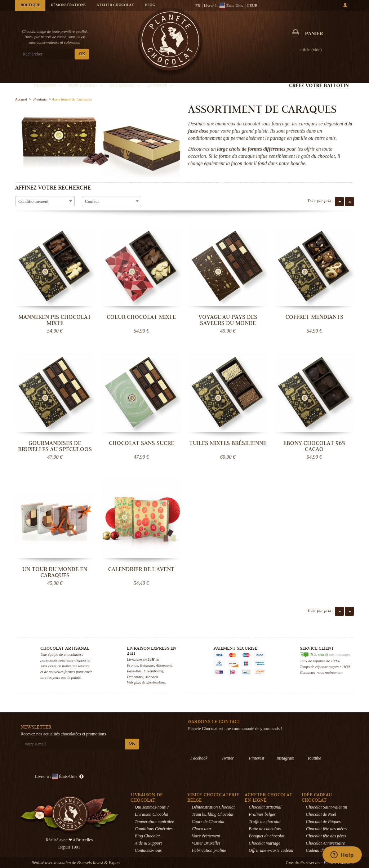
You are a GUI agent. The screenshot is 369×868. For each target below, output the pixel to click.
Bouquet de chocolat (267, 836)
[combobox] (45, 201)
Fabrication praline (209, 850)
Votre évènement (206, 836)
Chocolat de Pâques (323, 822)
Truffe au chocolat (265, 822)
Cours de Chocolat (208, 822)
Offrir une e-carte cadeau (271, 850)
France (132, 665)
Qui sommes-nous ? (152, 807)
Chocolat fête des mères (327, 829)
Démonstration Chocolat (213, 807)
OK (82, 54)
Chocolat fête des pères (326, 836)
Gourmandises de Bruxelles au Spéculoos (55, 446)
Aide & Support (148, 843)
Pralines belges (262, 814)
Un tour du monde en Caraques (55, 572)
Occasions (125, 86)
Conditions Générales (154, 829)
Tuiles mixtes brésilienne (228, 443)
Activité (160, 86)
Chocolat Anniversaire (325, 843)
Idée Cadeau (86, 86)
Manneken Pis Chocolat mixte (55, 320)
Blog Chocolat (147, 836)
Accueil (21, 99)
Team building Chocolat (213, 814)
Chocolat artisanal (265, 807)
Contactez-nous (148, 850)
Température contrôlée (154, 822)
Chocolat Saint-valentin (326, 807)
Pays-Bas (134, 671)
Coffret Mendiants (314, 317)
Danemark (135, 677)
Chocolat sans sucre (141, 443)
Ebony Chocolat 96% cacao (314, 446)
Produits (48, 86)
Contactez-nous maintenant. (322, 672)
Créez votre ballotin (319, 86)
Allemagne (164, 665)
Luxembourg (153, 671)
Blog (150, 5)
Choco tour (201, 829)
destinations (156, 682)
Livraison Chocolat (152, 814)
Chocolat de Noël (321, 814)
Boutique (30, 5)
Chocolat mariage (265, 843)
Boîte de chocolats (265, 829)
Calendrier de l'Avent (141, 569)
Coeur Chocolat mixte (141, 317)
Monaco (152, 677)
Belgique (147, 665)
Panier (314, 34)
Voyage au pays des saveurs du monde (228, 320)
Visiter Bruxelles (206, 843)
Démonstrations (68, 5)
